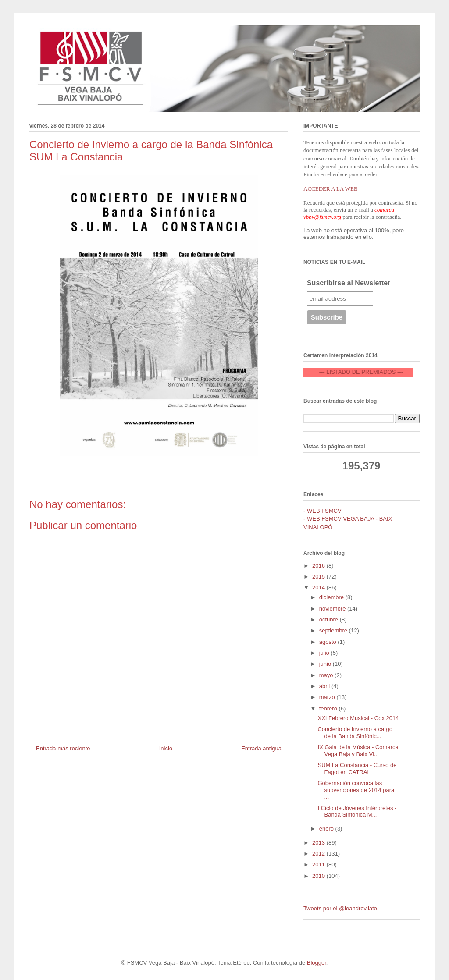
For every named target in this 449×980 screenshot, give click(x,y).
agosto (329, 642)
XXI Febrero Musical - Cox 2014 (358, 718)
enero (327, 829)
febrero (329, 708)
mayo (327, 675)
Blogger (317, 963)
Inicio (166, 748)
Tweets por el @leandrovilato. (341, 908)
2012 (319, 854)
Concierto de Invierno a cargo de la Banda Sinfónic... (355, 733)
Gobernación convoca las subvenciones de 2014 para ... (356, 790)
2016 (319, 566)
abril (325, 686)
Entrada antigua (261, 748)
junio (326, 664)
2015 (319, 577)
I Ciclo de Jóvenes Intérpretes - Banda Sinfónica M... (357, 811)
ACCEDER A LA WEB (331, 189)
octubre (330, 620)
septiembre (334, 630)
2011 (319, 865)
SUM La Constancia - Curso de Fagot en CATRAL (357, 769)
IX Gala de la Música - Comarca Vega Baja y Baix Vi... (358, 751)
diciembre (332, 597)
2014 (319, 588)
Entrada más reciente (63, 748)
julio (325, 653)
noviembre (333, 609)
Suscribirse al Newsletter (349, 283)
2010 (319, 876)
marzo (328, 697)
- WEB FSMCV (322, 511)
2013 (319, 843)
